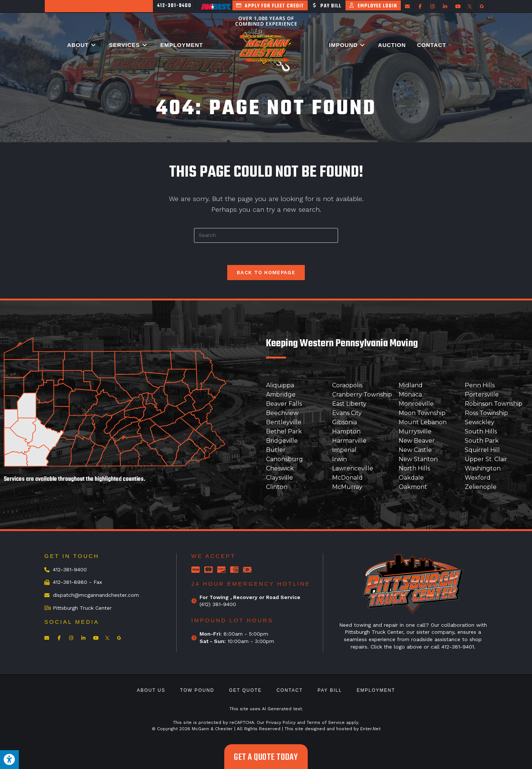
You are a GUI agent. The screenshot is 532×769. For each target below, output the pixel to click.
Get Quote (245, 690)
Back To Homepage (266, 273)
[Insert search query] (266, 235)
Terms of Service (326, 722)
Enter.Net (370, 729)
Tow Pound (197, 690)
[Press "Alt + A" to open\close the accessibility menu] (9, 760)
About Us (151, 690)
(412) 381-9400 (218, 604)
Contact (289, 690)
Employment (376, 690)
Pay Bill (330, 690)
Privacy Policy (281, 722)
